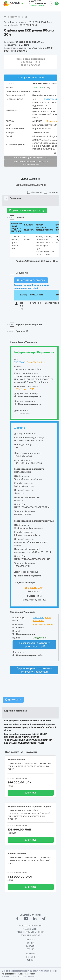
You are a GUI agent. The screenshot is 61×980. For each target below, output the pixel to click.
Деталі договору (25, 582)
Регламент (31, 954)
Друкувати (13, 700)
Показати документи (28, 396)
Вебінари (30, 957)
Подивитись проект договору (27, 210)
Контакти (31, 946)
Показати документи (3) (27, 655)
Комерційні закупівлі (30, 935)
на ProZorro (10, 45)
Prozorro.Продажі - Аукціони (30, 932)
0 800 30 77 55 (35, 1)
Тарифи (31, 960)
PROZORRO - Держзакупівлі (31, 926)
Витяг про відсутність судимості (31, 158)
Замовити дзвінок (37, 5)
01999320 (37, 121)
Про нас (30, 949)
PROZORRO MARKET (31, 929)
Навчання (31, 940)
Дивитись (31, 793)
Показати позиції (24, 634)
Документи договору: (26, 572)
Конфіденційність (9, 974)
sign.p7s (22, 306)
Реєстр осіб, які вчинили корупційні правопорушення (31, 163)
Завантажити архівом (31, 280)
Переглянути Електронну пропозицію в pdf (34, 645)
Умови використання (27, 974)
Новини (31, 943)
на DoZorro (24, 45)
